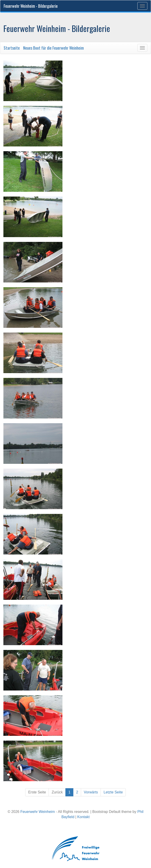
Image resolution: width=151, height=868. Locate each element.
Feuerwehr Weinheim (38, 812)
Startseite (12, 48)
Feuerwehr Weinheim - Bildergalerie (31, 6)
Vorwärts (91, 792)
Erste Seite (37, 792)
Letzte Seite (113, 792)
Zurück (57, 792)
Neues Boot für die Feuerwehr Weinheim (53, 48)
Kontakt (83, 817)
